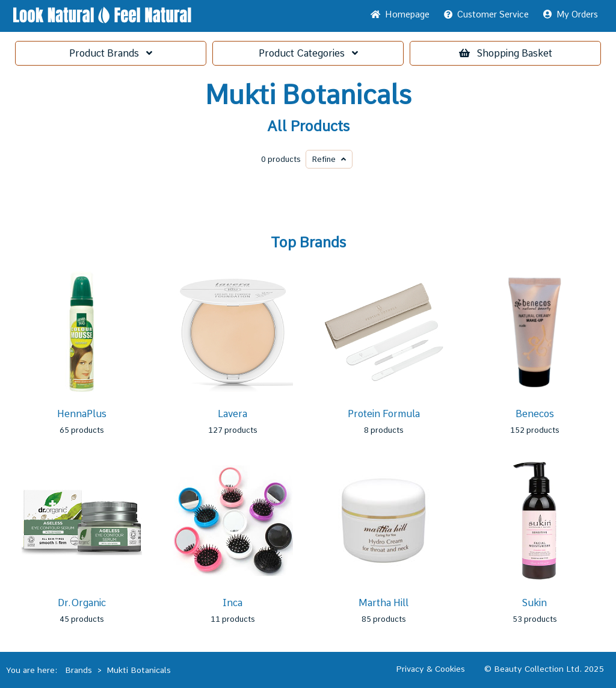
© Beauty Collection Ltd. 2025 (544, 669)
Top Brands (308, 243)
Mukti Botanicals (308, 95)
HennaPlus (82, 414)
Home (400, 14)
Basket (506, 53)
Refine (329, 159)
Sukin (534, 603)
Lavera (233, 414)
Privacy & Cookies (430, 669)
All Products (308, 126)
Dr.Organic (82, 603)
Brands (111, 53)
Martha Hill (383, 603)
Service (486, 14)
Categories (308, 53)
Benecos (535, 414)
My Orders (571, 14)
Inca (233, 603)
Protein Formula (384, 414)
